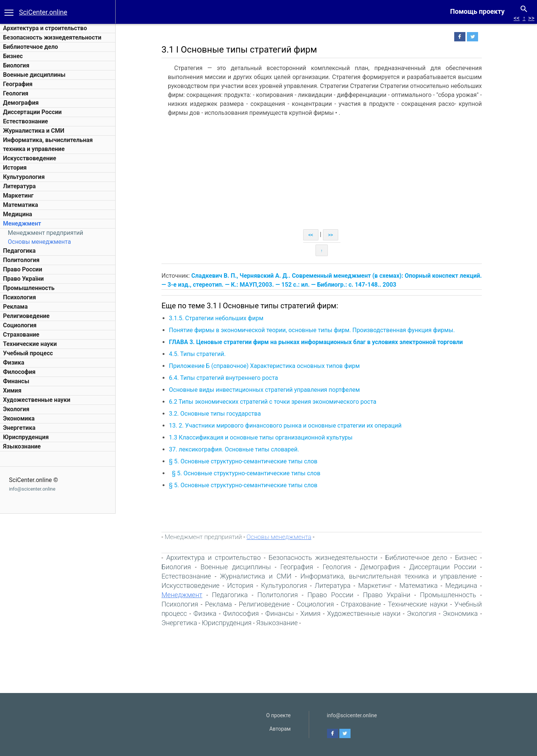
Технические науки (30, 344)
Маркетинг (18, 196)
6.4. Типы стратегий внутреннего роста (223, 378)
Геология (16, 93)
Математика (21, 205)
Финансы (16, 381)
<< (516, 18)
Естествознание (26, 121)
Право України (23, 279)
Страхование (21, 335)
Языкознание (22, 446)
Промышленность (29, 288)
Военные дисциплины (34, 75)
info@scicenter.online (32, 489)
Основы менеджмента (39, 242)
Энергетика (19, 428)
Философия (19, 372)
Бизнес (13, 56)
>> (531, 18)
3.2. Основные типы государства (215, 414)
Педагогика (19, 251)
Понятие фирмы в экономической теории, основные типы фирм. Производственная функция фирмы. (312, 330)
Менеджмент (22, 223)
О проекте (279, 715)
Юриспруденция (26, 437)
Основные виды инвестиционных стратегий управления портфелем (264, 390)
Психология (19, 297)
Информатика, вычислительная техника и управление (388, 576)
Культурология (24, 177)
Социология (20, 325)
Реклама (15, 307)
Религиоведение (26, 316)
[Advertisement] (322, 173)
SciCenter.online (43, 12)
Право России (23, 269)
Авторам (280, 729)
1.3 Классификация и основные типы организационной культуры (261, 437)
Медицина (18, 214)
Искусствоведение (30, 158)
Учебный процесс (28, 353)
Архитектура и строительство (45, 28)
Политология (21, 260)
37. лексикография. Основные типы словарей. (234, 449)
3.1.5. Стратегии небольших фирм (216, 318)
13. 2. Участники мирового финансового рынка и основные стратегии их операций (285, 426)
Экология (16, 409)
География (18, 84)
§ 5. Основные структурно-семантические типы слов (243, 461)
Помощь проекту (477, 11)
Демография (21, 103)
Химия (12, 390)
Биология (16, 65)
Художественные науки (37, 400)
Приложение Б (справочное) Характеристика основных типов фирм (264, 366)
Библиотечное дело (31, 47)
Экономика (19, 418)
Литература (19, 186)
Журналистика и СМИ (34, 131)
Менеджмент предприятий (45, 233)
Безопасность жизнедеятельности (52, 37)
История (15, 168)
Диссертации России (32, 112)
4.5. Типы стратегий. (197, 354)
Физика (14, 363)
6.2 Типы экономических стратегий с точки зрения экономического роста (273, 402)
